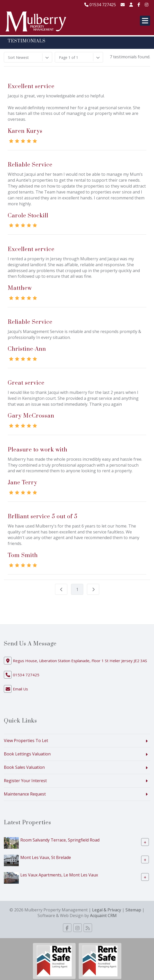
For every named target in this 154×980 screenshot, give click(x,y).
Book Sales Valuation (24, 767)
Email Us (20, 689)
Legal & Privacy (107, 910)
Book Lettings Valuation (27, 754)
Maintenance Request (25, 794)
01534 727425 (100, 5)
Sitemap (133, 910)
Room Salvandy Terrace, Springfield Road (60, 840)
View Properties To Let (26, 741)
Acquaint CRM (103, 916)
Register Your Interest (25, 781)
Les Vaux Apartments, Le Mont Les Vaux (59, 875)
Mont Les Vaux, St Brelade (46, 857)
